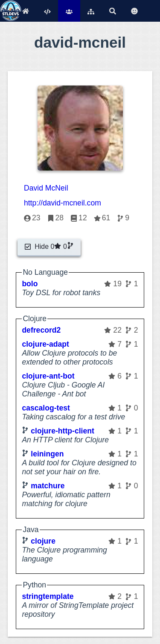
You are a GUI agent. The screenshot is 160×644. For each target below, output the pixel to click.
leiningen (47, 454)
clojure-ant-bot (48, 376)
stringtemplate (48, 596)
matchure (48, 486)
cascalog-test (46, 408)
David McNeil (46, 188)
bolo (30, 284)
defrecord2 (41, 330)
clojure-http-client (63, 431)
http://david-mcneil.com (63, 203)
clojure (43, 541)
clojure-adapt (45, 344)
